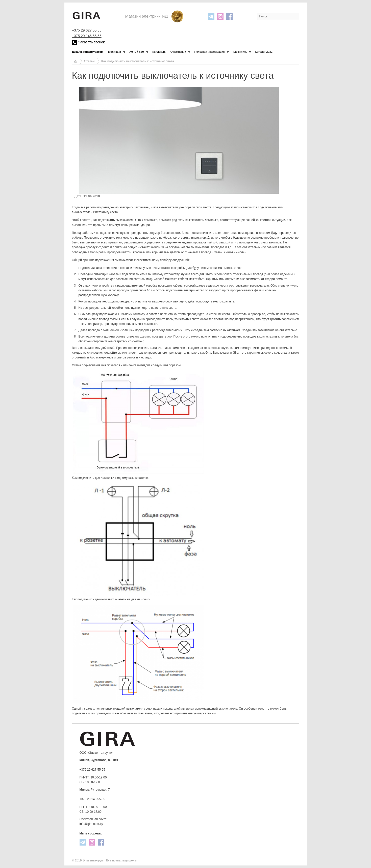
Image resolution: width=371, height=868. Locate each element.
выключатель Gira (128, 220)
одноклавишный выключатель (216, 709)
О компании (178, 52)
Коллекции (159, 52)
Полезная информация (209, 52)
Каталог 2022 (264, 52)
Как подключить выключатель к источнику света (138, 61)
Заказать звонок (88, 42)
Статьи (89, 61)
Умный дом (137, 52)
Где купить (240, 52)
